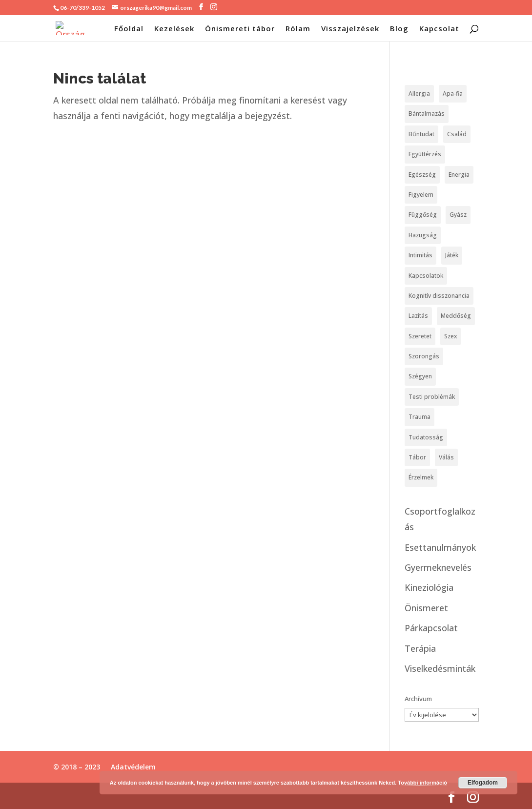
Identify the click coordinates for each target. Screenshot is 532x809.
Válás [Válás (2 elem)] (446, 457)
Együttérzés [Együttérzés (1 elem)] (425, 154)
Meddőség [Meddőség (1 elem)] (456, 316)
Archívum (418, 699)
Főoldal (129, 29)
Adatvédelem (133, 767)
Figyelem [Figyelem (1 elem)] (421, 195)
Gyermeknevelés (438, 567)
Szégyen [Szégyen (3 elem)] (420, 376)
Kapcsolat (439, 29)
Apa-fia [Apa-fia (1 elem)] (453, 93)
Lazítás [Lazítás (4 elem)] (418, 316)
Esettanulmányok (440, 547)
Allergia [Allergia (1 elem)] (419, 93)
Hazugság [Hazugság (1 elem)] (423, 235)
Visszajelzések (350, 29)
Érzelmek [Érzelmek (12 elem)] (421, 477)
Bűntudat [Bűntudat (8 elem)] (421, 134)
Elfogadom (483, 783)
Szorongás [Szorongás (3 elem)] (424, 356)
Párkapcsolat (431, 628)
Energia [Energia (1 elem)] (459, 175)
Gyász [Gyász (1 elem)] (458, 215)
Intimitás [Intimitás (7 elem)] (420, 255)
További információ (422, 783)
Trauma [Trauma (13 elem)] (419, 417)
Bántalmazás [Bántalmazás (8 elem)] (427, 114)
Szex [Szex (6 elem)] (450, 336)
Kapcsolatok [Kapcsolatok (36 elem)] (426, 276)
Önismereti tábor (240, 29)
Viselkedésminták (440, 668)
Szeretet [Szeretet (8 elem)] (420, 336)
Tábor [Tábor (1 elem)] (417, 457)
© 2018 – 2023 (77, 767)
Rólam (298, 29)
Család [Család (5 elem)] (457, 134)
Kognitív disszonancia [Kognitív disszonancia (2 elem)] (439, 296)
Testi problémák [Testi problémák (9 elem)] (432, 397)
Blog (399, 29)
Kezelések (174, 29)
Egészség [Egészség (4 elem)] (422, 175)
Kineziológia (429, 587)
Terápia (420, 648)
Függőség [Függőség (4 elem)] (423, 215)
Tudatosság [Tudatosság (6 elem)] (426, 437)
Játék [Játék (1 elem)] (452, 255)
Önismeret (426, 608)
